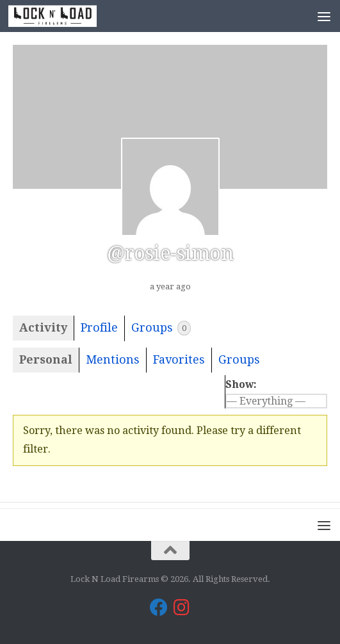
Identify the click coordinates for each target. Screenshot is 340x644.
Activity (43, 327)
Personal (46, 359)
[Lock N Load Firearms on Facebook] (159, 608)
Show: (241, 384)
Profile (99, 327)
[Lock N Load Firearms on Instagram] (182, 608)
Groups (161, 328)
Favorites (179, 359)
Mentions (113, 359)
